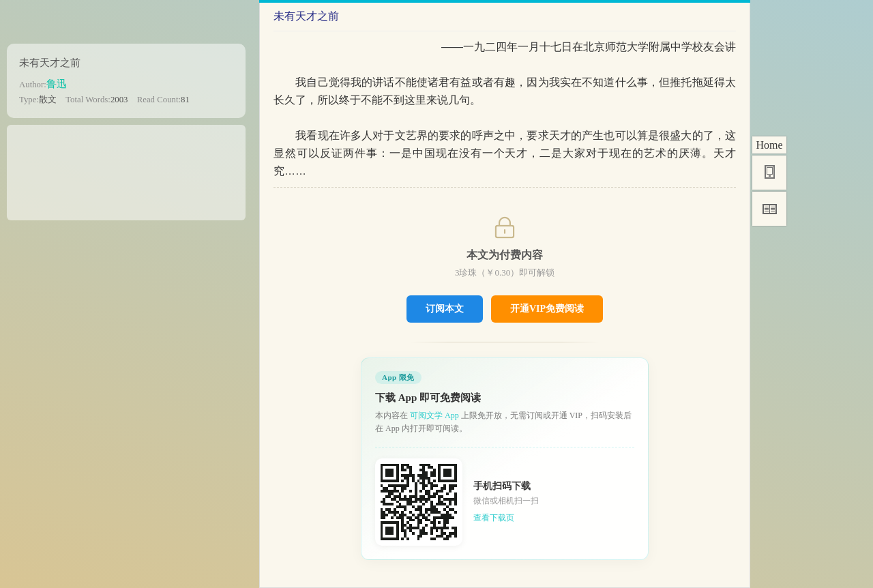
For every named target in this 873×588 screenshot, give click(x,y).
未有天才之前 (50, 62)
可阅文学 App (434, 415)
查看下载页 (494, 518)
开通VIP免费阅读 (547, 309)
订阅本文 (445, 308)
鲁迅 (57, 84)
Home (769, 145)
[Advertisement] (126, 168)
